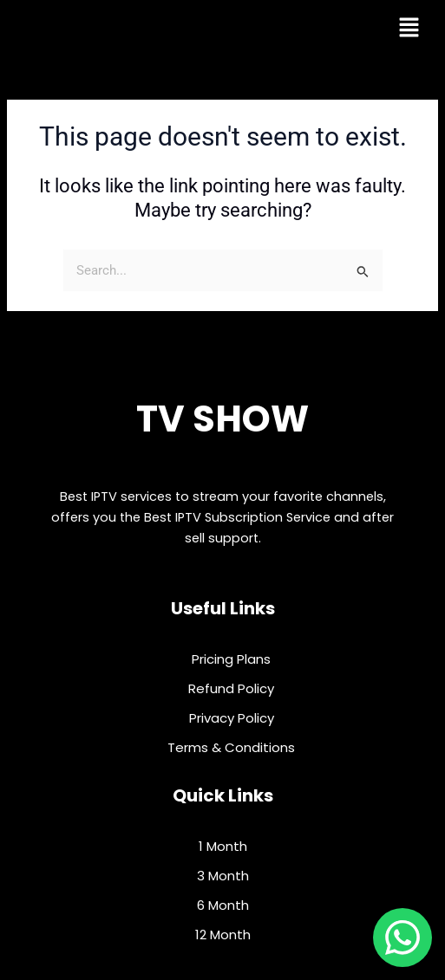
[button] (409, 29)
